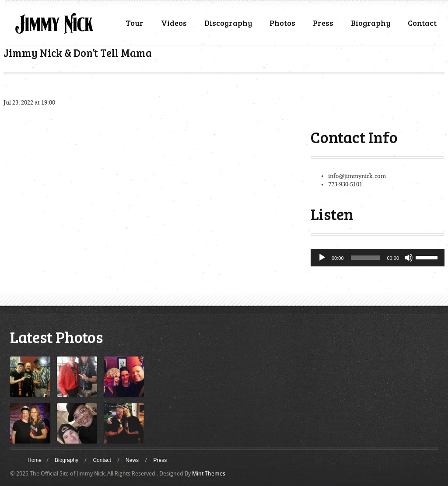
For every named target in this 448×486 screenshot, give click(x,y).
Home (35, 460)
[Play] (322, 258)
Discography (228, 23)
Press (323, 23)
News (132, 460)
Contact (422, 23)
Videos (174, 23)
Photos (282, 23)
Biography (371, 23)
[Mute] (409, 258)
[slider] (366, 258)
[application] (378, 258)
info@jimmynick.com (357, 176)
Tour (135, 23)
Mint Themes (209, 474)
